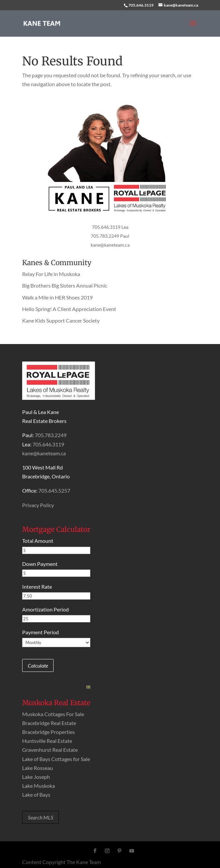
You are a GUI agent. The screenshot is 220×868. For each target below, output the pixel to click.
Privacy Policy (38, 505)
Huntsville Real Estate (47, 741)
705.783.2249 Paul (110, 236)
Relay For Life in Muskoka (51, 274)
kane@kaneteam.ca (110, 245)
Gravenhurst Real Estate (50, 750)
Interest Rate (37, 587)
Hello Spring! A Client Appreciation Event (69, 309)
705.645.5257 (54, 490)
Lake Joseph (36, 777)
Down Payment (40, 564)
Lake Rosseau (38, 768)
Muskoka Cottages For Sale (53, 714)
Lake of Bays (36, 795)
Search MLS (41, 817)
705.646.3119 (141, 5)
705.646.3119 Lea (110, 227)
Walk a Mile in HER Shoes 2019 (57, 297)
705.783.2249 (51, 435)
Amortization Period (45, 609)
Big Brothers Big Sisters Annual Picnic (65, 285)
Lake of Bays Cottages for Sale (56, 759)
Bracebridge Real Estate (49, 723)
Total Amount (38, 541)
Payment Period (41, 632)
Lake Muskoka (39, 786)
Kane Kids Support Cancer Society (61, 320)
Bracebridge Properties (48, 732)
